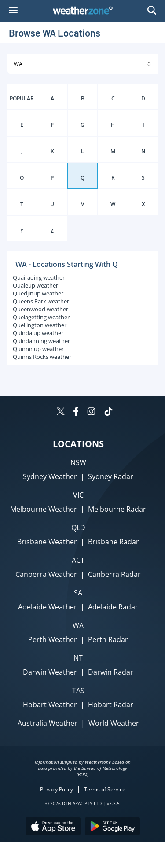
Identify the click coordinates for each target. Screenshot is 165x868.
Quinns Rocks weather (42, 357)
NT (78, 658)
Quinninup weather (38, 349)
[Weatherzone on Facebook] (76, 412)
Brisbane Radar (114, 542)
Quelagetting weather (41, 317)
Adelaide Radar (113, 607)
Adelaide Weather (48, 607)
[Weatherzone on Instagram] (91, 412)
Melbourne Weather (44, 509)
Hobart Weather (50, 705)
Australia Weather (48, 723)
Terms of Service (105, 789)
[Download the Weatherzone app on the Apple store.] (53, 827)
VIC (78, 495)
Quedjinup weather (38, 293)
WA (78, 625)
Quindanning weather (41, 341)
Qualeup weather (35, 285)
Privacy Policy (57, 789)
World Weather (114, 723)
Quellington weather (40, 325)
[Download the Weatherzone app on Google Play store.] (112, 827)
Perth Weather (53, 639)
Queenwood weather (40, 309)
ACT (78, 560)
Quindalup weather (38, 333)
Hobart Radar (111, 705)
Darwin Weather (50, 672)
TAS (78, 691)
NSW (78, 462)
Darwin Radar (111, 672)
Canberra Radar (114, 574)
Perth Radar (108, 639)
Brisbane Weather (47, 542)
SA (78, 593)
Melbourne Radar (117, 509)
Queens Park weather (41, 301)
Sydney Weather (50, 476)
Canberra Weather (46, 574)
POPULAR (22, 98)
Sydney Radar (111, 476)
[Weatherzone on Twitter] (61, 412)
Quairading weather (39, 277)
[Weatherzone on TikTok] (108, 412)
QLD (78, 528)
